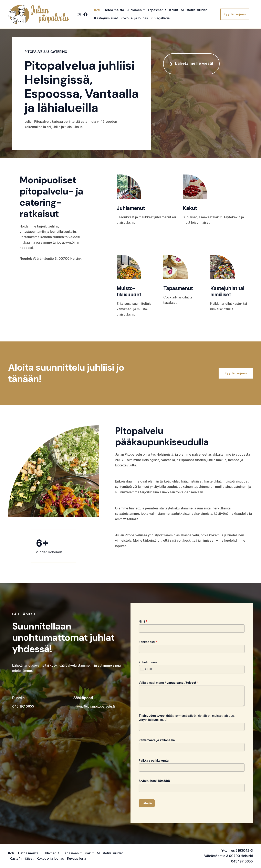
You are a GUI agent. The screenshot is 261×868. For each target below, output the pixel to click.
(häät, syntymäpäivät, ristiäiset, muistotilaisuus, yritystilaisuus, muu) (187, 718)
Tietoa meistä (113, 10)
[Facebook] (85, 14)
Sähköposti (148, 642)
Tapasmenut (157, 10)
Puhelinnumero (149, 662)
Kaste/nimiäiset (106, 18)
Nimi (143, 621)
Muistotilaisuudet (194, 10)
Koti (97, 10)
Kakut (174, 10)
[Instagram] (79, 14)
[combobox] (145, 669)
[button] (235, 14)
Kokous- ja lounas (134, 18)
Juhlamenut (136, 10)
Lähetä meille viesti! (194, 63)
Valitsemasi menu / (169, 683)
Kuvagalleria (160, 18)
